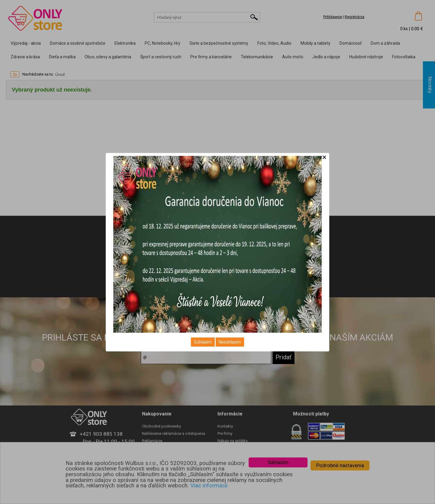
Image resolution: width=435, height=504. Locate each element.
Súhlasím (203, 342)
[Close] (324, 157)
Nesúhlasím (230, 342)
